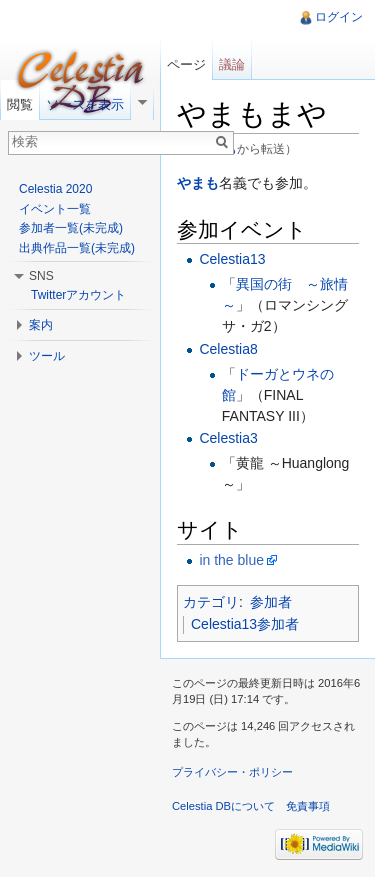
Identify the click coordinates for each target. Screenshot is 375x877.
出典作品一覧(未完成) (77, 248)
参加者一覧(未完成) (71, 228)
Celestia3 (228, 438)
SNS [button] (41, 276)
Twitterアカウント (78, 295)
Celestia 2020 (55, 189)
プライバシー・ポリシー (232, 772)
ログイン (339, 17)
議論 (232, 64)
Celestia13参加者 (245, 624)
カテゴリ (211, 602)
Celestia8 (228, 349)
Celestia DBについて (223, 806)
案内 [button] (41, 325)
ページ (186, 64)
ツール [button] (47, 356)
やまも (198, 183)
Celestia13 (232, 259)
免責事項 (308, 806)
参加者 (271, 602)
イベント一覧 (55, 209)
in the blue (231, 560)
